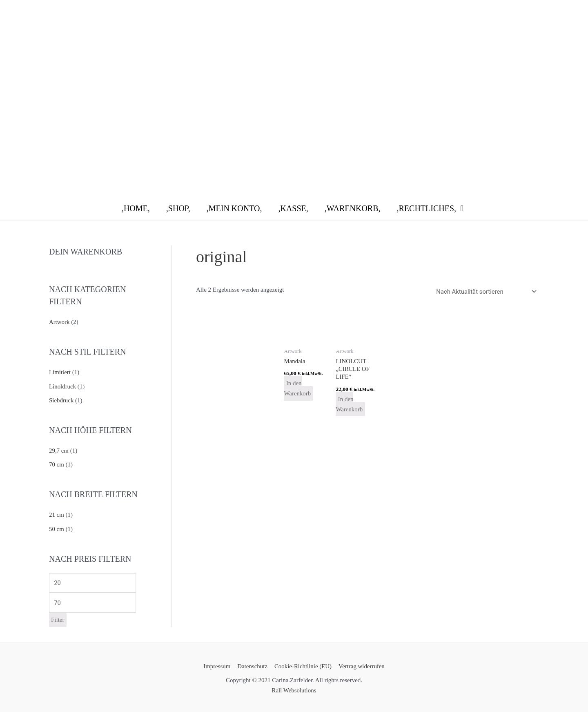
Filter (58, 618)
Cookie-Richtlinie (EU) (302, 664)
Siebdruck (61, 400)
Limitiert (60, 372)
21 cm (57, 513)
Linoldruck (63, 386)
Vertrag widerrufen (361, 664)
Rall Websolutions (294, 688)
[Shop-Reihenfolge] (485, 291)
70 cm (57, 463)
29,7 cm (59, 449)
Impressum (218, 664)
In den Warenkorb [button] (297, 388)
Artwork (59, 322)
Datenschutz (252, 664)
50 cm (57, 527)
